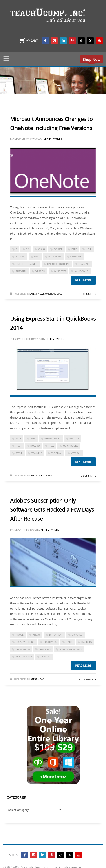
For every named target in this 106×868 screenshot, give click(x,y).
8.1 (28, 249)
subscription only (71, 649)
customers (50, 642)
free (74, 249)
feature (74, 438)
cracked (77, 635)
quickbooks (71, 446)
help (89, 249)
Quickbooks (45, 476)
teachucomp (24, 657)
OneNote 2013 (54, 294)
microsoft (55, 256)
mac (37, 256)
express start (52, 438)
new (51, 446)
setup (19, 453)
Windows (60, 271)
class (41, 249)
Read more (83, 280)
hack (69, 642)
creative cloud (25, 642)
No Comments (87, 294)
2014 (33, 438)
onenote (76, 256)
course (58, 249)
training (84, 264)
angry (36, 635)
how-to (20, 256)
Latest (33, 294)
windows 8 (82, 271)
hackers (86, 642)
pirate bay (45, 649)
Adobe (20, 635)
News (41, 294)
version (40, 271)
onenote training (27, 264)
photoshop (23, 649)
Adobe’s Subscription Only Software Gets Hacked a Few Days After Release (52, 509)
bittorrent (56, 635)
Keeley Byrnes (53, 139)
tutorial (21, 271)
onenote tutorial (58, 264)
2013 (18, 438)
